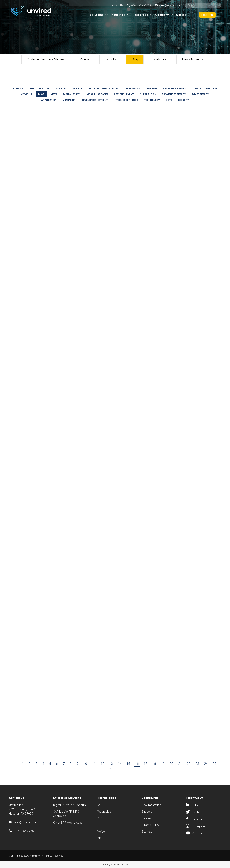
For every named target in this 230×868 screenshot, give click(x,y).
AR (99, 838)
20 (171, 764)
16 (137, 764)
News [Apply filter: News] (54, 94)
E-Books (111, 59)
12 (102, 764)
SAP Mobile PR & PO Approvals (66, 814)
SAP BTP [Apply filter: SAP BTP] (77, 89)
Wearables (104, 812)
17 (146, 764)
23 (197, 764)
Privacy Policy (150, 825)
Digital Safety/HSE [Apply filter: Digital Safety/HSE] (205, 89)
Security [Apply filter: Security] (184, 100)
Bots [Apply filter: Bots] (169, 100)
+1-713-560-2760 (141, 5)
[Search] (203, 5)
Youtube (197, 833)
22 (189, 764)
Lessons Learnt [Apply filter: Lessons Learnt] (124, 94)
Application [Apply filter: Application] (49, 100)
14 (120, 764)
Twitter (196, 812)
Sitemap (147, 832)
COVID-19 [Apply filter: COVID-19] (27, 94)
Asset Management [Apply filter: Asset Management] (175, 89)
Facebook (198, 819)
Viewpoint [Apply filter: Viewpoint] (69, 100)
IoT (100, 805)
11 (94, 764)
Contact (182, 15)
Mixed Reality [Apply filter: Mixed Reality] (201, 94)
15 (128, 764)
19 (163, 764)
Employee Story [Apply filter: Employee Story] (39, 89)
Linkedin (197, 805)
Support (147, 812)
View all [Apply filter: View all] (18, 89)
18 (154, 764)
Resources (142, 15)
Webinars (160, 59)
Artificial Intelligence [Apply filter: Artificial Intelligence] (103, 89)
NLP (100, 825)
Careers (147, 818)
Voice (101, 832)
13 (111, 764)
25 (215, 764)
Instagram (198, 826)
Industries (120, 15)
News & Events (193, 59)
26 (111, 769)
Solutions (99, 15)
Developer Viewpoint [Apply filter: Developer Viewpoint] (95, 100)
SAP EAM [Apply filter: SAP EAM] (152, 89)
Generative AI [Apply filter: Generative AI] (132, 89)
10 (85, 764)
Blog (135, 59)
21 (180, 764)
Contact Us (117, 5)
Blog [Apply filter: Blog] (41, 94)
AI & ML (102, 818)
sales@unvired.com (170, 5)
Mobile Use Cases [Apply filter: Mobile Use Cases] (97, 94)
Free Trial (207, 15)
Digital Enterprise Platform (69, 805)
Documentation (151, 805)
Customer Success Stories (46, 59)
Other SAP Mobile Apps (68, 823)
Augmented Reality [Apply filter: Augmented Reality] (174, 94)
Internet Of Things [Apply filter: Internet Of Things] (126, 100)
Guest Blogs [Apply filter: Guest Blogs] (148, 94)
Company (164, 15)
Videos (85, 59)
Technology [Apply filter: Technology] (152, 100)
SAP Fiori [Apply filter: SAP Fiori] (61, 89)
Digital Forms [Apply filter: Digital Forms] (72, 94)
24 (206, 764)
